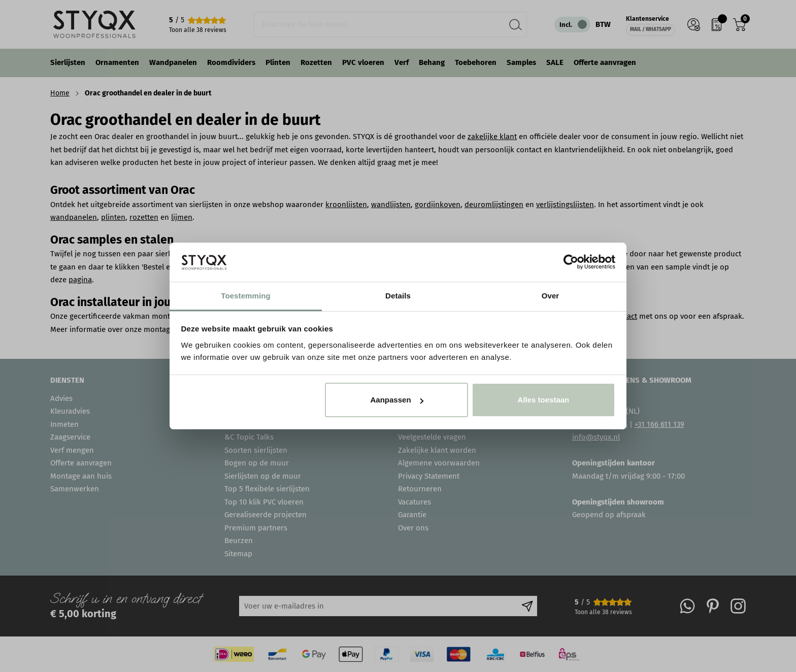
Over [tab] (551, 296)
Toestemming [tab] (246, 296)
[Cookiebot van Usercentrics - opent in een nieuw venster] (571, 262)
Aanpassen (397, 400)
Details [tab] (398, 296)
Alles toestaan (544, 400)
